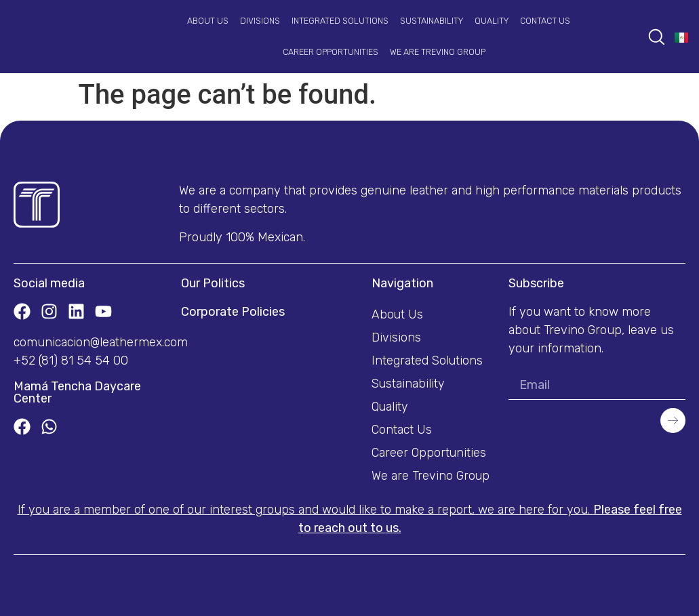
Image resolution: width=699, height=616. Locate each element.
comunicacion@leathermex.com (101, 342)
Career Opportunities (331, 52)
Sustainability (432, 21)
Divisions (260, 21)
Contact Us (545, 21)
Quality (492, 21)
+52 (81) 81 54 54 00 (71, 361)
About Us (208, 21)
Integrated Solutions (340, 21)
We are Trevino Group (438, 52)
